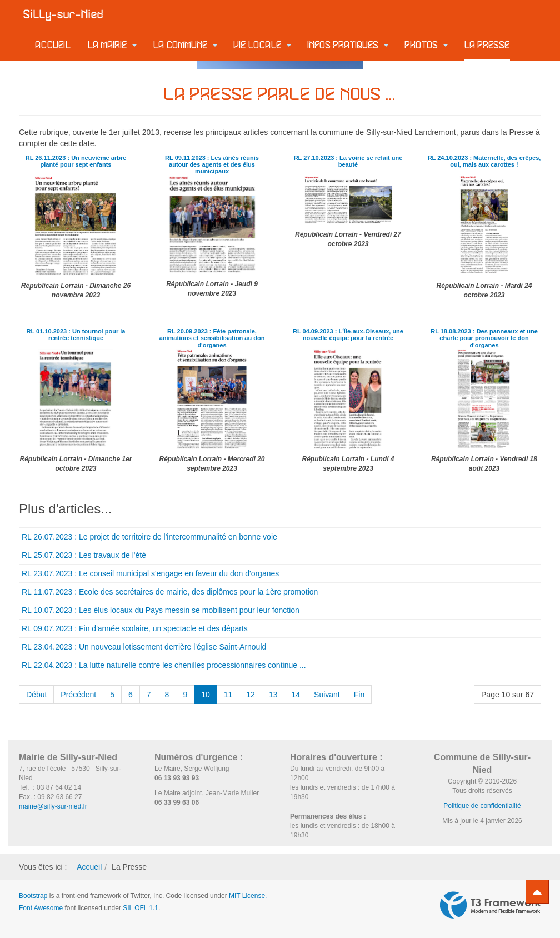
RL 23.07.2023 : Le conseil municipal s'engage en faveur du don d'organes (150, 573)
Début (36, 695)
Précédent (78, 695)
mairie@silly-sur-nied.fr (53, 806)
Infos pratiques (348, 45)
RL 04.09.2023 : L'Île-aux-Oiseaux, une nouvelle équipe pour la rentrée (348, 335)
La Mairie (112, 45)
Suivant (327, 695)
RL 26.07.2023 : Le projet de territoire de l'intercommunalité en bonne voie (149, 537)
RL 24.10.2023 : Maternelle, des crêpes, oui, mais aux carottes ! (484, 161)
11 (228, 695)
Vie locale (262, 45)
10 (206, 695)
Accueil (53, 45)
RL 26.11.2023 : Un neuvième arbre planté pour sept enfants (76, 161)
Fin (359, 695)
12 (251, 695)
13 (273, 695)
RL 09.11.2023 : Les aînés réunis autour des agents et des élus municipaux (212, 164)
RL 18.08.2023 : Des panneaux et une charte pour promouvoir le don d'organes (484, 338)
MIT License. (248, 896)
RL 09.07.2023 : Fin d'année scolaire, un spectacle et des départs (135, 628)
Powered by (491, 905)
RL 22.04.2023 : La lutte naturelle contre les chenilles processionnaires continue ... (164, 665)
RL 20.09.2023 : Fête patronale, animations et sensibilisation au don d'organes (212, 338)
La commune (185, 45)
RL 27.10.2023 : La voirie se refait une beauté (348, 161)
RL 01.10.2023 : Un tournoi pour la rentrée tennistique (76, 335)
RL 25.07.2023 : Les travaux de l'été (84, 555)
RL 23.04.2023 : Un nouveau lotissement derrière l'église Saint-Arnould (144, 647)
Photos (426, 45)
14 (296, 695)
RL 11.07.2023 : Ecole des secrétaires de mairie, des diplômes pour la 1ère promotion (170, 592)
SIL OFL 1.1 (141, 908)
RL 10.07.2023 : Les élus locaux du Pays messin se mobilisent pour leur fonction (161, 610)
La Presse (487, 45)
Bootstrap (33, 896)
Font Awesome (41, 908)
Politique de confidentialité (482, 806)
